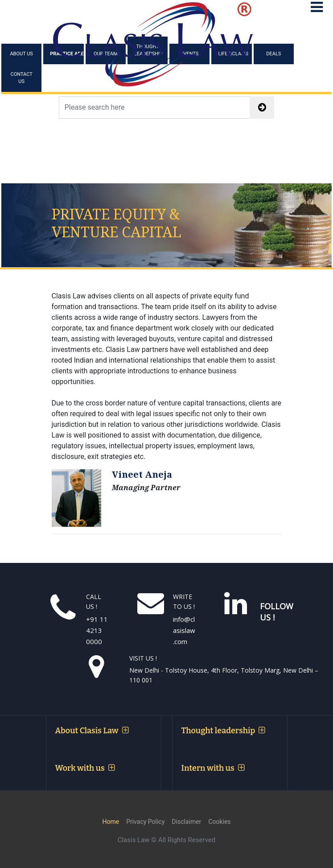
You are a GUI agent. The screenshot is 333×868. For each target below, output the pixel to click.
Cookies (219, 822)
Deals (273, 54)
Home (111, 822)
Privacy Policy (145, 822)
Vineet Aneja (142, 475)
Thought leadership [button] (223, 731)
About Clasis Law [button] (92, 731)
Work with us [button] (85, 768)
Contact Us (22, 78)
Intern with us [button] (213, 768)
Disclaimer (186, 822)
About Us (21, 54)
